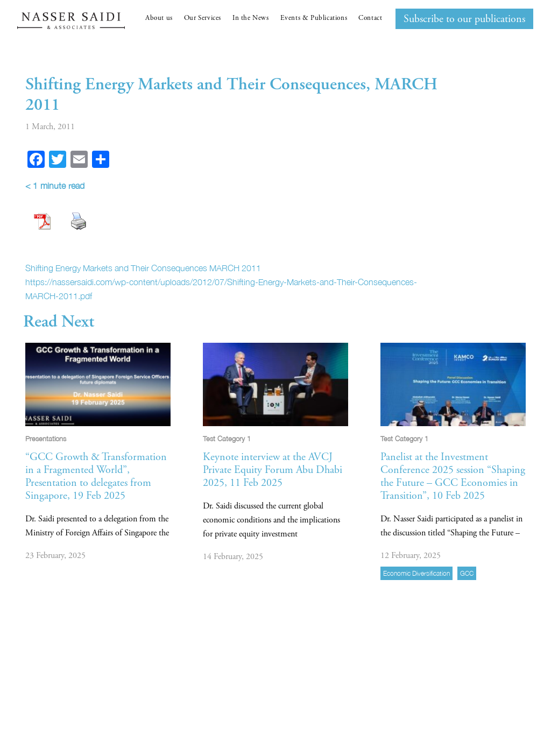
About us (159, 18)
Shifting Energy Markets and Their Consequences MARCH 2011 (143, 268)
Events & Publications (314, 18)
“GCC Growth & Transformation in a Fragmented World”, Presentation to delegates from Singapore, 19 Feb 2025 (96, 476)
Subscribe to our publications (464, 19)
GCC (467, 573)
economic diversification (416, 573)
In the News (251, 18)
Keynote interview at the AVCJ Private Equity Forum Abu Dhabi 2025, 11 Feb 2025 (273, 470)
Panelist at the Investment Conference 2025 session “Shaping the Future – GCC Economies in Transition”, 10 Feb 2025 (453, 476)
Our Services (203, 18)
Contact (370, 18)
